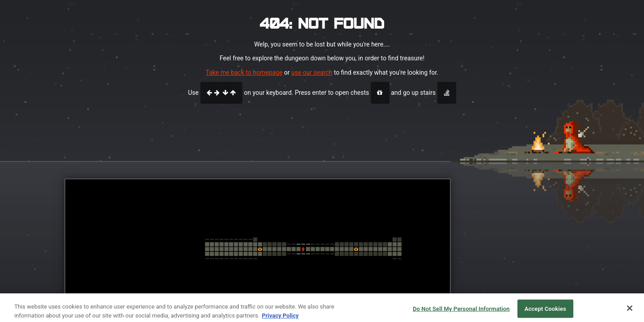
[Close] (630, 311)
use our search (312, 72)
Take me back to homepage (244, 72)
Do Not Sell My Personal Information (461, 312)
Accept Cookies (545, 312)
